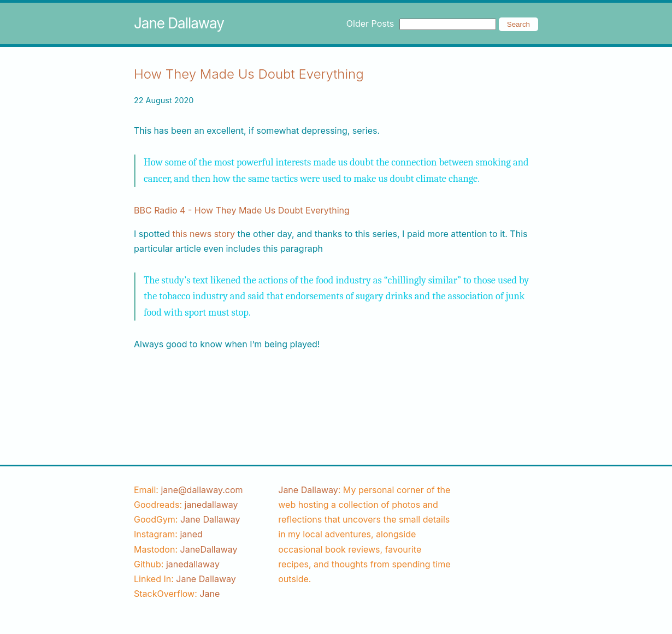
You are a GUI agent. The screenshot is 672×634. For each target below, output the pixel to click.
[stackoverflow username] (210, 594)
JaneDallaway (209, 549)
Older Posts (370, 23)
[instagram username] (191, 534)
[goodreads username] (211, 505)
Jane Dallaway (179, 23)
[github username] (193, 564)
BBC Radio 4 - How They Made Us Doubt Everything (242, 210)
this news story (204, 234)
